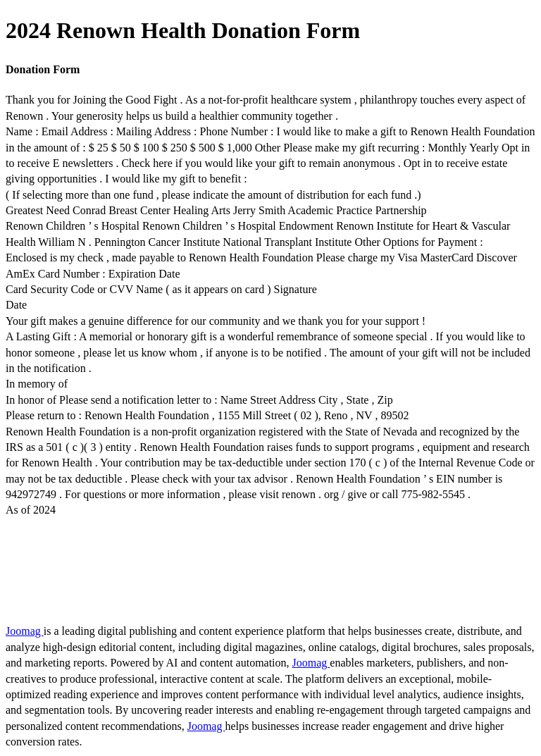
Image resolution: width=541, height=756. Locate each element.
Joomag (25, 631)
